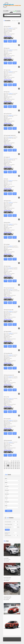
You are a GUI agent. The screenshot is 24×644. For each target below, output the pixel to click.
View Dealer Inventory (7, 36)
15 (4, 464)
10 (12, 462)
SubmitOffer (10, 41)
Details (6, 41)
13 (17, 462)
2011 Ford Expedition (7, 419)
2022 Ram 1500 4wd (7, 26)
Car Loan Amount (8, 522)
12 (15, 462)
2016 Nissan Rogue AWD (8, 440)
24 (4, 465)
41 (19, 467)
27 (10, 465)
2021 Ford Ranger (7, 244)
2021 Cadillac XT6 (7, 157)
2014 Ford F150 (6, 397)
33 (4, 467)
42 (4, 468)
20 (14, 464)
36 (10, 467)
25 (6, 465)
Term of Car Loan (8, 527)
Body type (7, 502)
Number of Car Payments (7, 533)
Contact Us (11, 28)
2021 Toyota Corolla (7, 70)
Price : (7, 486)
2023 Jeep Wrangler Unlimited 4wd (10, 135)
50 (19, 468)
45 (10, 468)
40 (17, 467)
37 (12, 467)
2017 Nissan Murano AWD (8, 353)
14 (19, 462)
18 (10, 464)
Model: (6, 483)
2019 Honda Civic (7, 48)
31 (17, 465)
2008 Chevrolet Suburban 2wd (9, 375)
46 (12, 468)
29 (14, 465)
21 (15, 464)
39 (15, 467)
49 (17, 468)
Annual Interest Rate (8, 524)
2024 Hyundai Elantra (7, 201)
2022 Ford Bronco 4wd (8, 114)
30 (15, 465)
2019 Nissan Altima (7, 222)
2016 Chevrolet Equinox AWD (8, 310)
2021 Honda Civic (7, 92)
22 (17, 464)
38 (14, 467)
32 (19, 465)
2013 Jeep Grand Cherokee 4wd (9, 288)
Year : (7, 494)
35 (8, 467)
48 (15, 468)
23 (19, 464)
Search (9, 511)
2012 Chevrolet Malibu (7, 331)
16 (6, 464)
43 (6, 468)
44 (8, 468)
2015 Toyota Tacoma (7, 266)
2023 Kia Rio (6, 179)
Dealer (6, 506)
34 (6, 467)
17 (8, 464)
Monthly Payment (8, 536)
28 (12, 465)
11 (14, 462)
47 (14, 468)
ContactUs (14, 41)
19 (12, 464)
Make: (6, 479)
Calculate (7, 530)
